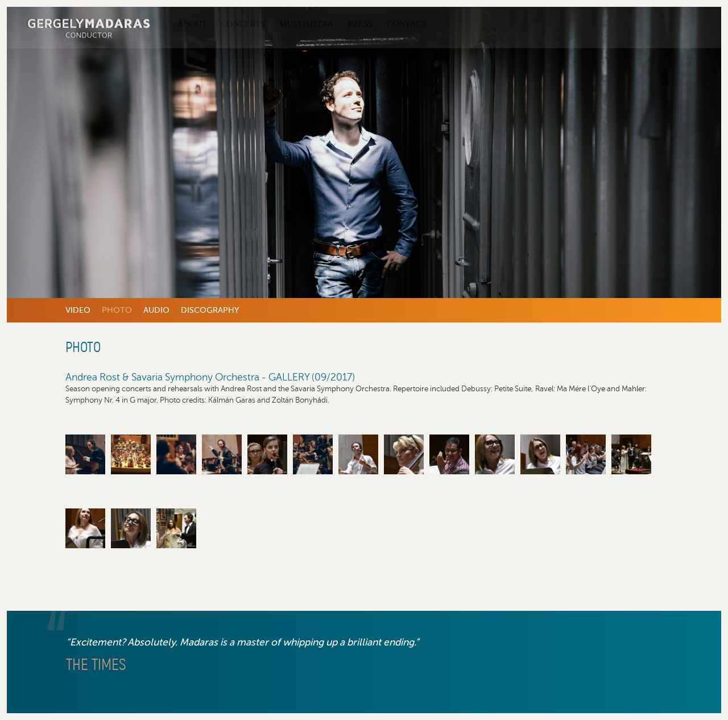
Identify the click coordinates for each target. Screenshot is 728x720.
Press (360, 24)
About (192, 24)
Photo (117, 310)
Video (78, 310)
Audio (156, 310)
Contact (407, 24)
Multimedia (306, 24)
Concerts (243, 24)
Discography (210, 310)
